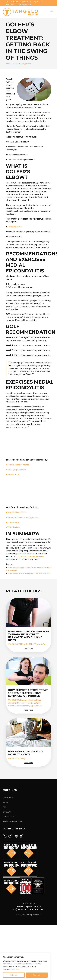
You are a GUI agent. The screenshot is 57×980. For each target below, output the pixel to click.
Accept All (37, 975)
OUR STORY (8, 798)
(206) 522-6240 (27, 2)
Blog (23, 644)
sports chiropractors (26, 553)
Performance (23, 706)
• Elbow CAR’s (13, 522)
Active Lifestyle (28, 700)
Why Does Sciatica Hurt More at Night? (26, 753)
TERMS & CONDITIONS (13, 821)
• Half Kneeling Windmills (18, 465)
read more (29, 648)
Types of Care (41, 644)
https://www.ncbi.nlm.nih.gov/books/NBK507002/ (29, 573)
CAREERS (7, 812)
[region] (25, 967)
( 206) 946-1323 (37, 909)
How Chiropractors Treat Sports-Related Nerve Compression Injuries (28, 693)
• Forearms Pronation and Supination (23, 517)
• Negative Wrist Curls (16, 512)
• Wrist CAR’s (12, 475)
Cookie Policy (14, 969)
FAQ (5, 807)
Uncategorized (25, 64)
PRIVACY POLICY (10, 816)
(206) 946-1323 (23, 4)
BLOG (5, 802)
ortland (20, 559)
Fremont (23, 556)
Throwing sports (15, 227)
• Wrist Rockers (13, 527)
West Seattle (35, 906)
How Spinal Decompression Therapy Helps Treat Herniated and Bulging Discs (28, 636)
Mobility (30, 644)
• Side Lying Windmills (16, 470)
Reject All (14, 975)
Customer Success (16, 703)
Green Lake (33, 556)
